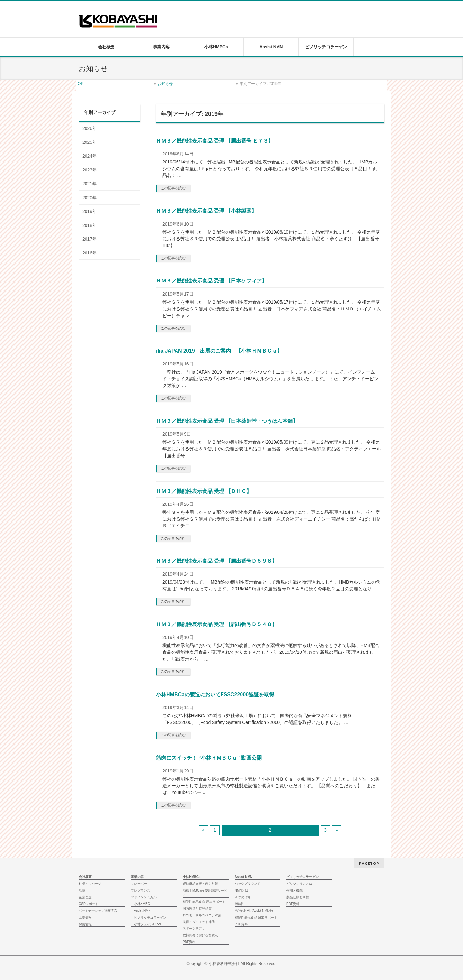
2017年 (90, 239)
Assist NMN (142, 911)
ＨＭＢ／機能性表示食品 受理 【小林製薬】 (206, 211)
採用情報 (85, 924)
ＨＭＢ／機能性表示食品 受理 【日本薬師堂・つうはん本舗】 (227, 421)
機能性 (240, 904)
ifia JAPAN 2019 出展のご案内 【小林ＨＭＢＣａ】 (219, 351)
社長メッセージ (90, 884)
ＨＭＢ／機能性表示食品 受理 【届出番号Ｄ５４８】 (217, 624)
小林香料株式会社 (224, 964)
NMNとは (242, 890)
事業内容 (137, 877)
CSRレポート (89, 904)
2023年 (90, 170)
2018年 (90, 225)
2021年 (90, 184)
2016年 (90, 253)
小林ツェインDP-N (148, 924)
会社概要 (85, 877)
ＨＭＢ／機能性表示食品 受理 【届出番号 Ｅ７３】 (215, 141)
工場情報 (85, 917)
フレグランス (141, 890)
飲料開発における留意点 (200, 935)
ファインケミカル (144, 897)
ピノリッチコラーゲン (150, 917)
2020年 (90, 198)
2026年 (90, 128)
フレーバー (139, 884)
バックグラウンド (248, 884)
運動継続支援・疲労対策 (200, 884)
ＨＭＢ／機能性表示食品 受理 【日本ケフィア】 (211, 281)
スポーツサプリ (194, 928)
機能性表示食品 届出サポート (204, 902)
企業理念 (85, 897)
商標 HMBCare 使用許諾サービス (205, 893)
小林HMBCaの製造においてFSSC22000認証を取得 (215, 694)
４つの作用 (243, 897)
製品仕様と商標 (298, 897)
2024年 (90, 156)
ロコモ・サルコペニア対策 (202, 915)
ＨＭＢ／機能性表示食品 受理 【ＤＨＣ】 (204, 491)
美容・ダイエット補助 (199, 922)
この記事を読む (173, 188)
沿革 (82, 890)
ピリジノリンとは (299, 884)
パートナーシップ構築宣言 (98, 911)
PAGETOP (369, 863)
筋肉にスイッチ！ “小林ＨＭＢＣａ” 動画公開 (209, 758)
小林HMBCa (143, 904)
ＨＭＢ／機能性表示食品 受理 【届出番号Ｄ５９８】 (217, 561)
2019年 (90, 211)
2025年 (90, 142)
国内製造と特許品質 (197, 908)
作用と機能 (295, 890)
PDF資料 (189, 942)
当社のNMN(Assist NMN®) (254, 911)
